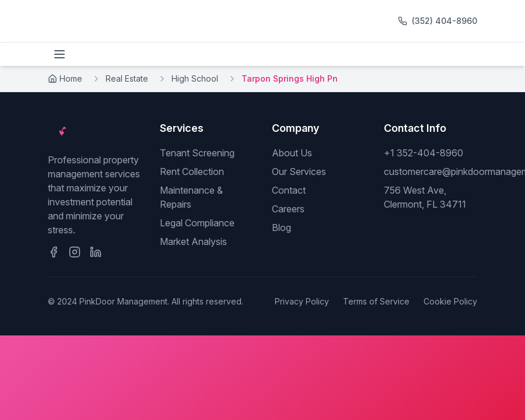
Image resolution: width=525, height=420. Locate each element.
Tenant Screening (197, 153)
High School (195, 78)
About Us (292, 153)
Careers (288, 209)
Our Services (299, 171)
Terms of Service (376, 301)
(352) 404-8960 (444, 21)
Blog (281, 228)
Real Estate (127, 78)
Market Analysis (193, 242)
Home (65, 78)
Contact (289, 190)
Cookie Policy (450, 301)
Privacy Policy (302, 301)
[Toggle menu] (60, 54)
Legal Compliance (197, 223)
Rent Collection (192, 171)
